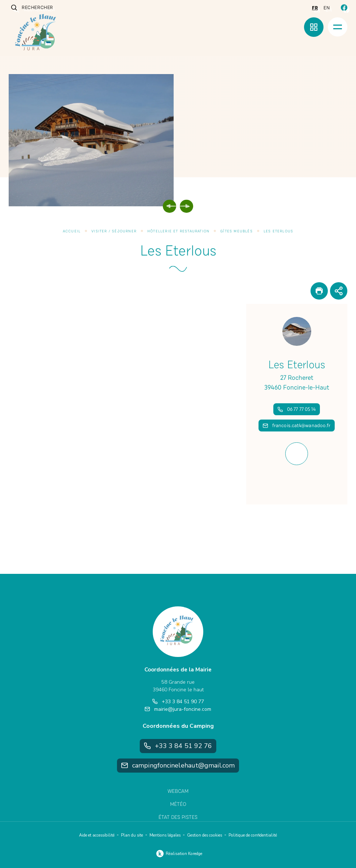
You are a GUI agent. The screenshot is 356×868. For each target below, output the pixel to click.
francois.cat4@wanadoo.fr (297, 426)
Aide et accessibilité (97, 835)
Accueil (72, 231)
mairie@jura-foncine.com (178, 709)
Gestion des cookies (205, 835)
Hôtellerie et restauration (178, 231)
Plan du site (132, 835)
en (327, 8)
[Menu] (338, 27)
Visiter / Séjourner (114, 231)
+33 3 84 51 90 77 (178, 702)
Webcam (178, 791)
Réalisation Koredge (178, 854)
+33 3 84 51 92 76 (178, 746)
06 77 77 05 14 (297, 409)
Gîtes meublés (236, 231)
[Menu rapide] (314, 27)
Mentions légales (165, 835)
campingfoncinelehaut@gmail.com (178, 765)
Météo (178, 804)
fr (315, 8)
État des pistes (178, 817)
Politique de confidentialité (253, 835)
